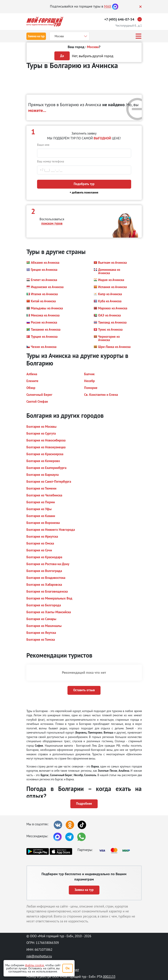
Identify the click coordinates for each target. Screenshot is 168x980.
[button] (43, 263)
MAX (108, 6)
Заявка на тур (36, 36)
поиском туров (52, 223)
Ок (68, 968)
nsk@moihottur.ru (39, 956)
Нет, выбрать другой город (93, 56)
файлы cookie (35, 965)
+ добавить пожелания (84, 192)
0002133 (109, 977)
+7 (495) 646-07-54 (119, 19)
